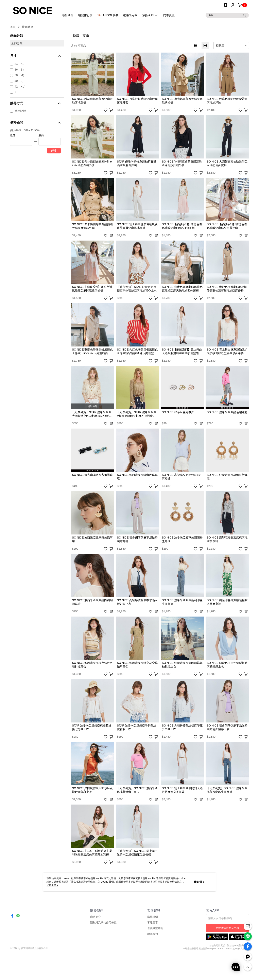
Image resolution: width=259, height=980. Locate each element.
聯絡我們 (153, 961)
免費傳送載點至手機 (227, 955)
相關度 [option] (220, 45)
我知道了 (199, 882)
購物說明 (153, 944)
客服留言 (153, 949)
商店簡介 (96, 944)
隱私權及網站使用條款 (103, 949)
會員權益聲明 (155, 955)
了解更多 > (52, 885)
